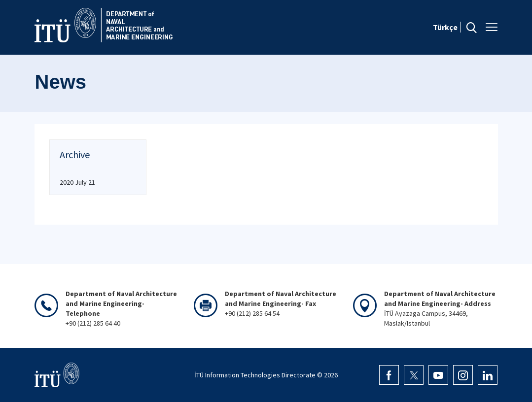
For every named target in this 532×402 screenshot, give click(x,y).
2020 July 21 (77, 182)
